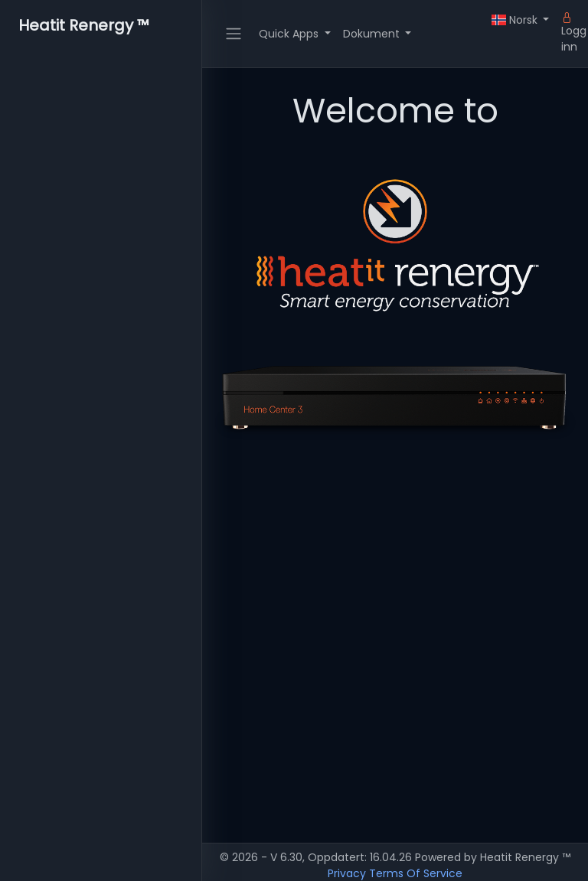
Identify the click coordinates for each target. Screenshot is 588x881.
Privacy (347, 873)
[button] (520, 20)
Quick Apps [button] (290, 34)
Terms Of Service (416, 873)
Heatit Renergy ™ (84, 25)
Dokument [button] (373, 34)
